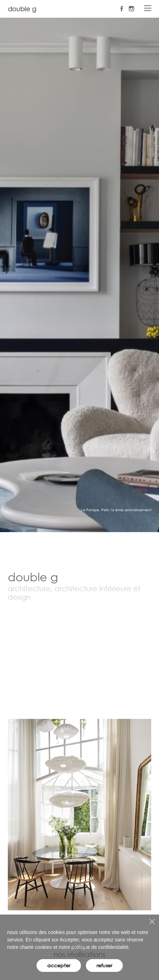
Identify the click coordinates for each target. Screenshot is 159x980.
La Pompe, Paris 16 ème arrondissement (116, 510)
